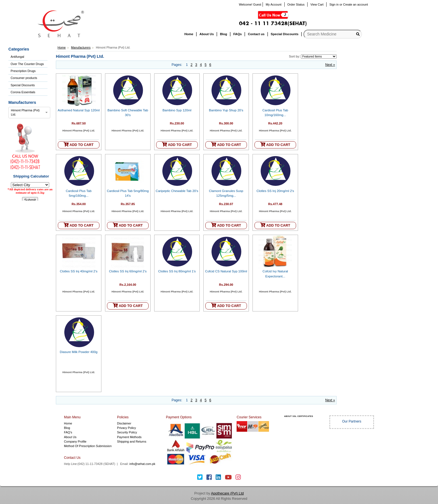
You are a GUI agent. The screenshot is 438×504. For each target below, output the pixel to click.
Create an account (355, 4)
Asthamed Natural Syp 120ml (78, 110)
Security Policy (127, 432)
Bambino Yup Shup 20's (226, 110)
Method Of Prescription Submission (88, 446)
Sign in (334, 4)
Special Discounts (23, 85)
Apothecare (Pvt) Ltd (227, 493)
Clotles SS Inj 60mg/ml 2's (128, 271)
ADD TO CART (79, 144)
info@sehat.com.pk (142, 464)
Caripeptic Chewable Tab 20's (177, 191)
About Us (70, 437)
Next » (330, 65)
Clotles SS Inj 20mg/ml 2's (275, 191)
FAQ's (68, 432)
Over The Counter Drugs (27, 64)
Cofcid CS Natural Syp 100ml (226, 271)
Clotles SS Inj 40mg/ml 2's (78, 271)
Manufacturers (81, 47)
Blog (67, 428)
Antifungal (17, 57)
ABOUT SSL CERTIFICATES (299, 416)
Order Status (296, 4)
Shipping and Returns (132, 441)
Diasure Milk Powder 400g (79, 352)
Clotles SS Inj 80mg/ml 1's (177, 271)
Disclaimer (124, 423)
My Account (273, 4)
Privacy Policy (127, 428)
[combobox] (29, 113)
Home (62, 47)
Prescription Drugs (23, 71)
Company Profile (75, 441)
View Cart (317, 4)
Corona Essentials (23, 92)
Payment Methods (129, 437)
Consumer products (24, 78)
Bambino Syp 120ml (177, 110)
